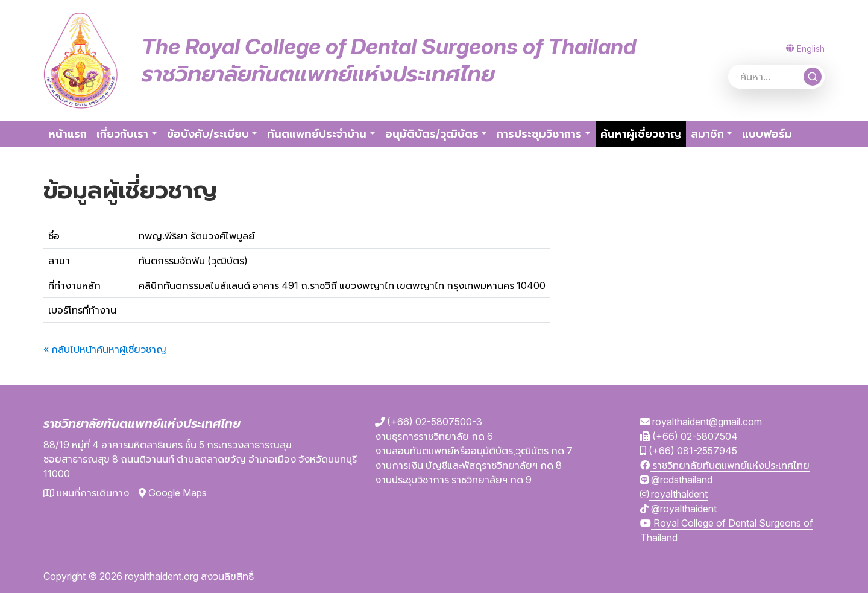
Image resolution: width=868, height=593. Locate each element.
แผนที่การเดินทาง (86, 493)
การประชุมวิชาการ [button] (539, 134)
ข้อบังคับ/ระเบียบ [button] (208, 134)
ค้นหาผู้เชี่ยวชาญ (643, 132)
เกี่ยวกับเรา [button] (122, 134)
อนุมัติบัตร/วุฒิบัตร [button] (432, 134)
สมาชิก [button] (707, 134)
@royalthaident (678, 509)
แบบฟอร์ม (767, 134)
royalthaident (674, 494)
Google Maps (173, 493)
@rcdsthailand (676, 480)
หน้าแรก (68, 134)
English (805, 49)
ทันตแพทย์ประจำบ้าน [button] (317, 134)
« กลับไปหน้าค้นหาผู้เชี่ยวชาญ (105, 349)
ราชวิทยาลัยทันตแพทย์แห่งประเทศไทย (725, 465)
